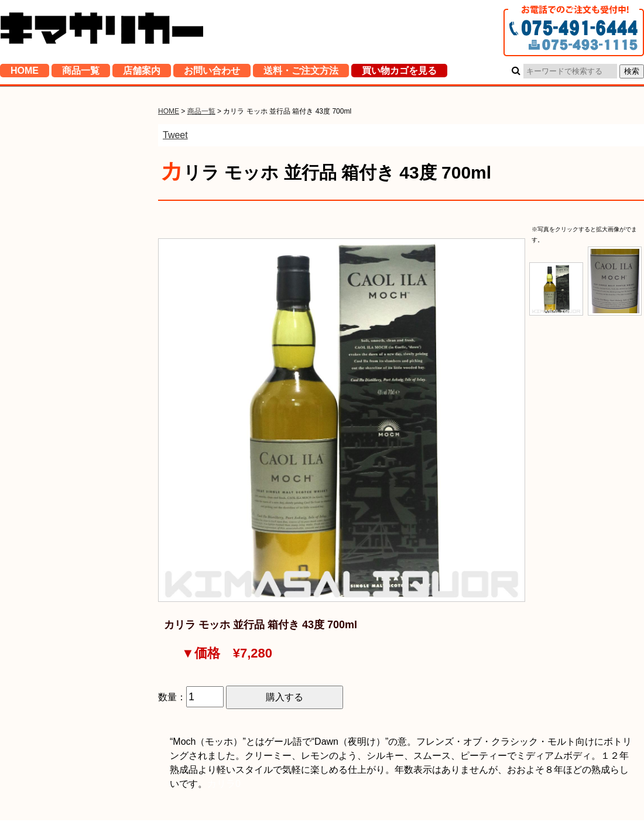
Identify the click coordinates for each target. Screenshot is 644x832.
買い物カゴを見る (399, 73)
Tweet (175, 135)
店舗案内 (142, 73)
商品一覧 (81, 73)
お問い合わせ (212, 73)
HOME (25, 73)
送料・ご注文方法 (301, 73)
